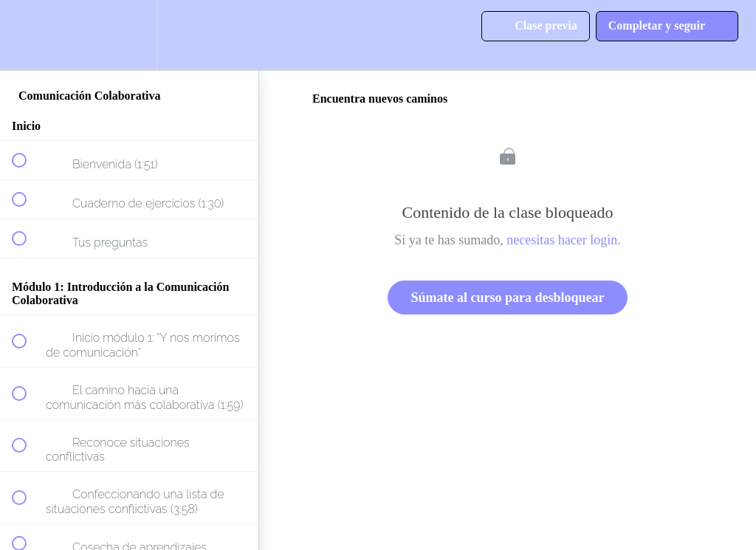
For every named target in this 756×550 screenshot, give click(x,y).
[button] (27, 35)
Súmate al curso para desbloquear (507, 298)
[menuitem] (129, 35)
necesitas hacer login (562, 240)
